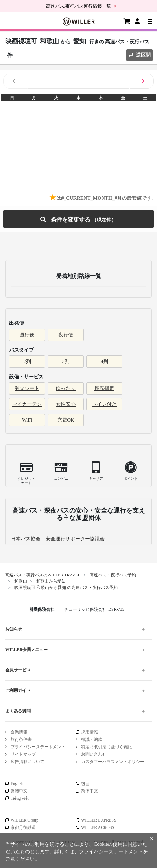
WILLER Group (24, 820)
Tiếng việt (20, 798)
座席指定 (104, 388)
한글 (85, 783)
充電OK (66, 420)
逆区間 (140, 55)
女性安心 (66, 404)
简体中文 (90, 791)
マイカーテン (27, 404)
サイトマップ (23, 754)
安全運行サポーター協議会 (75, 539)
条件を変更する (78, 219)
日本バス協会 (26, 539)
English (17, 783)
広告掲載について (27, 762)
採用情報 (90, 732)
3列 (66, 362)
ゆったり (66, 388)
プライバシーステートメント (38, 747)
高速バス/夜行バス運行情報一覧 (79, 6)
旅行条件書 (21, 739)
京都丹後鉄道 (23, 827)
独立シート (27, 388)
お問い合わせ (94, 754)
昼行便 (27, 335)
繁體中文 (19, 791)
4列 (104, 362)
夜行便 (66, 335)
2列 (27, 362)
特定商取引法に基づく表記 (106, 747)
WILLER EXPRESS (99, 820)
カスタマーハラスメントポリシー (113, 762)
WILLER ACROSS (98, 827)
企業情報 (19, 732)
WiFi (27, 420)
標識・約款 (92, 739)
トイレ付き (104, 404)
